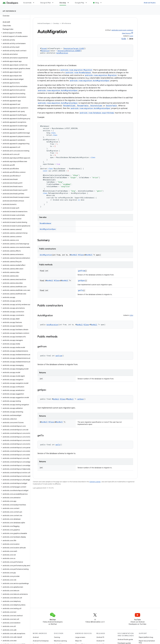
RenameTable (83, 106)
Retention (45, 51)
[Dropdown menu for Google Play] (87, 3)
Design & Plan (46, 3)
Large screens (80, 637)
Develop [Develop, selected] (63, 3)
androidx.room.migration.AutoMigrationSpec (90, 81)
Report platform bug (146, 637)
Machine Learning (60, 641)
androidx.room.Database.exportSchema (97, 113)
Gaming (57, 637)
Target (44, 48)
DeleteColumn (96, 106)
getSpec (82, 281)
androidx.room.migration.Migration (76, 70)
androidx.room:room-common (122, 30)
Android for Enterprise (41, 641)
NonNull (74, 255)
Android (36, 637)
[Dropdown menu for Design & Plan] (54, 3)
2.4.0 (131, 36)
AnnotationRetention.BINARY (69, 51)
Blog (97, 3)
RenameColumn (69, 106)
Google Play (80, 3)
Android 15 (100, 637)
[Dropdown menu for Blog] (102, 3)
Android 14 (100, 641)
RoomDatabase (45, 223)
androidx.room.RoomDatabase (78, 73)
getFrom (81, 271)
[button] (15, 33)
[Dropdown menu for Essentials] (35, 3)
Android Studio (150, 3)
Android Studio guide (125, 639)
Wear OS (78, 641)
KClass (81, 255)
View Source (126, 33)
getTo (81, 290)
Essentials (28, 3)
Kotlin (124, 39)
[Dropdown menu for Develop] (69, 3)
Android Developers (44, 23)
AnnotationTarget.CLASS (74, 48)
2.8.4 (131, 315)
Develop (56, 23)
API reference (9, 11)
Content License (95, 482)
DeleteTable (111, 106)
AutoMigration (62, 53)
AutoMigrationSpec (48, 229)
